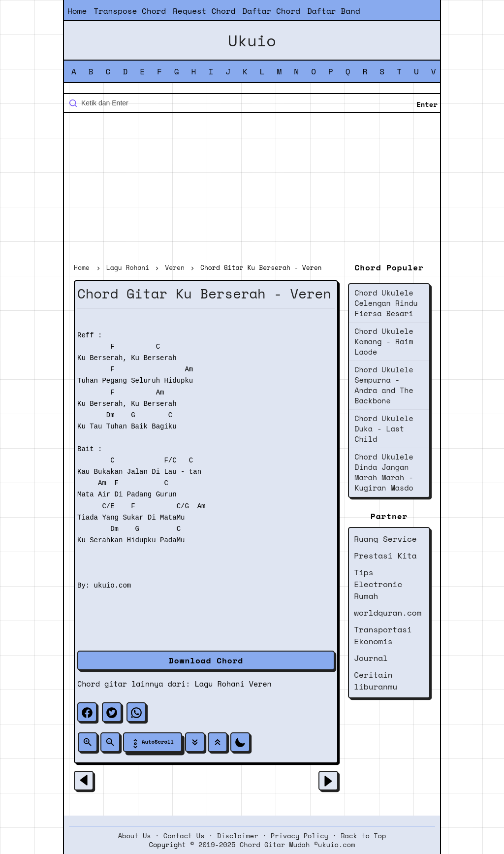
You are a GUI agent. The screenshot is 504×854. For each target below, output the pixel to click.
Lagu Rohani (220, 684)
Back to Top (363, 836)
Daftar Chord (271, 11)
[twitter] (112, 712)
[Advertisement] (252, 189)
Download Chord (206, 660)
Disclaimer (238, 836)
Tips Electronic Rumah (378, 584)
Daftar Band (334, 11)
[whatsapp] (136, 712)
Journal (371, 658)
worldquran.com (388, 613)
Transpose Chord (130, 11)
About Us (135, 836)
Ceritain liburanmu (376, 681)
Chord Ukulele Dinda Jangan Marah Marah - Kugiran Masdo (384, 472)
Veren (260, 684)
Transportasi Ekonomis (383, 635)
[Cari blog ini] (252, 103)
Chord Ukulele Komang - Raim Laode (384, 341)
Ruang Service (385, 539)
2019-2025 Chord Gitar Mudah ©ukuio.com (277, 845)
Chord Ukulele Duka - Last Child (384, 428)
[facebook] (87, 712)
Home (77, 11)
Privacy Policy (299, 836)
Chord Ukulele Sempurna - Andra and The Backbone (384, 385)
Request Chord (204, 11)
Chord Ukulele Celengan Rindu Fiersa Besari (386, 303)
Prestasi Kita (385, 556)
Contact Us (184, 836)
